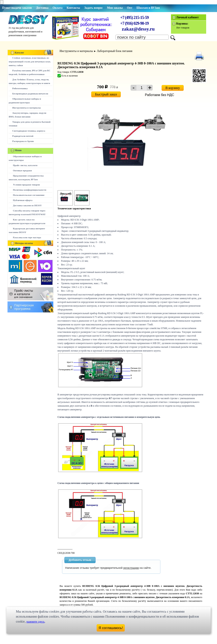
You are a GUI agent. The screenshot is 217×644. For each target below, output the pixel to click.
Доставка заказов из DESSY (27, 205)
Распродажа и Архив (23, 141)
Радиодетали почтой (23, 136)
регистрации (131, 568)
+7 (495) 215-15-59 (134, 17)
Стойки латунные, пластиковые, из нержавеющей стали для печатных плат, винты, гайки (30, 62)
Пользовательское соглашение (29, 195)
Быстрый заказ (106, 94)
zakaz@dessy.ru (138, 29)
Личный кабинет (187, 17)
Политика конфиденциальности (30, 190)
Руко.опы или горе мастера (27, 237)
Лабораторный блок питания (115, 51)
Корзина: (182, 24)
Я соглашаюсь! (111, 628)
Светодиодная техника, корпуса (29, 131)
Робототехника (20, 88)
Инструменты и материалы (27, 108)
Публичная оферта (23, 200)
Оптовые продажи (22, 170)
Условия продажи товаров (26, 185)
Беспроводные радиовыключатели (30, 94)
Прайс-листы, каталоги (25, 165)
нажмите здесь (36, 622)
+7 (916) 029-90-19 (134, 23)
